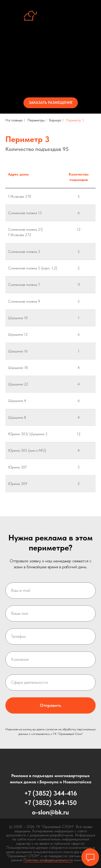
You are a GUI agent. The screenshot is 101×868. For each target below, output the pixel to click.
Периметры (50, 62)
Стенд (50, 52)
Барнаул (55, 120)
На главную (14, 120)
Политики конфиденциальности (48, 860)
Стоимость (50, 72)
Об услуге (50, 43)
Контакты (51, 82)
